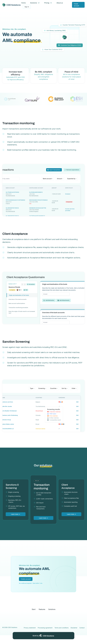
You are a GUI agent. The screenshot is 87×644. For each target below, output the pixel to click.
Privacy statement (30, 628)
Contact (82, 628)
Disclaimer (74, 628)
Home (23, 3)
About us (60, 3)
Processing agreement (45, 628)
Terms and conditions (62, 628)
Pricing (48, 3)
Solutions (35, 3)
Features (42, 609)
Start (34, 609)
